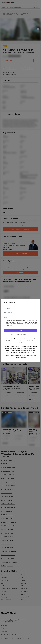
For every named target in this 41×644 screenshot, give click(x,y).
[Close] (39, 302)
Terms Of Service (21, 358)
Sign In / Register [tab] (10, 303)
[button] (21, 334)
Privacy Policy (9, 325)
